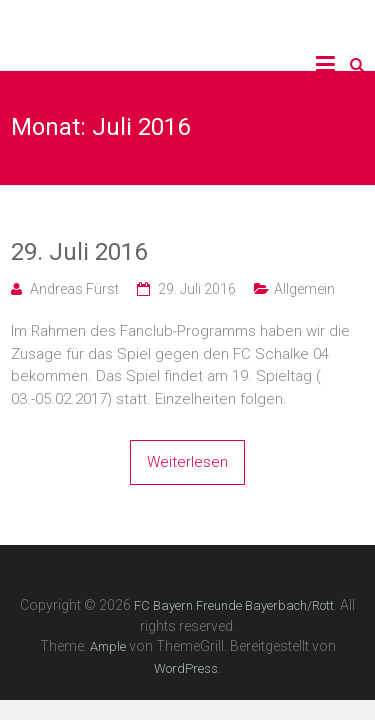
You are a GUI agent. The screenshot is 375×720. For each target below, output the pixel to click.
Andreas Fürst (74, 289)
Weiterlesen (187, 462)
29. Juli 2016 (79, 252)
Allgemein (304, 289)
